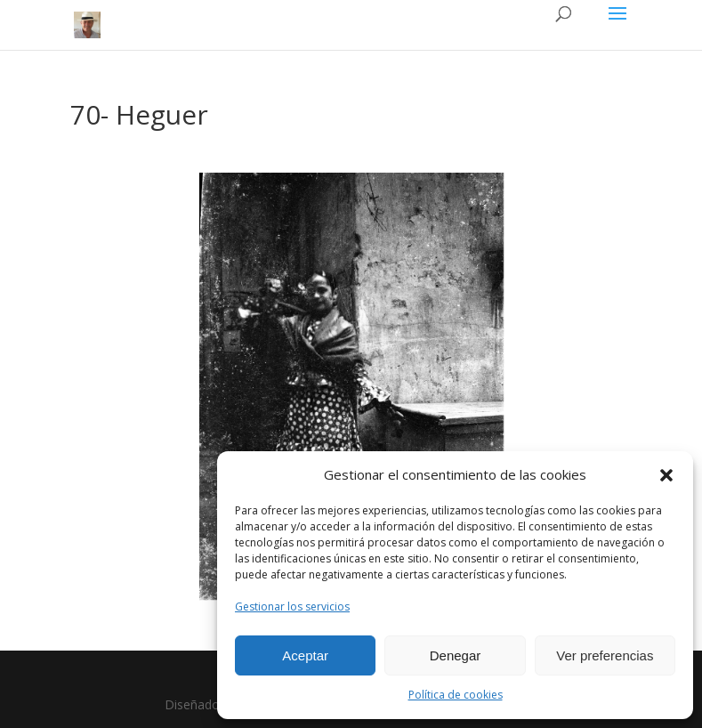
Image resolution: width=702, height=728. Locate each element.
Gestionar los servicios (292, 607)
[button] (666, 475)
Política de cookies (456, 695)
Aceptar (305, 655)
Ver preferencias (605, 655)
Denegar (456, 655)
